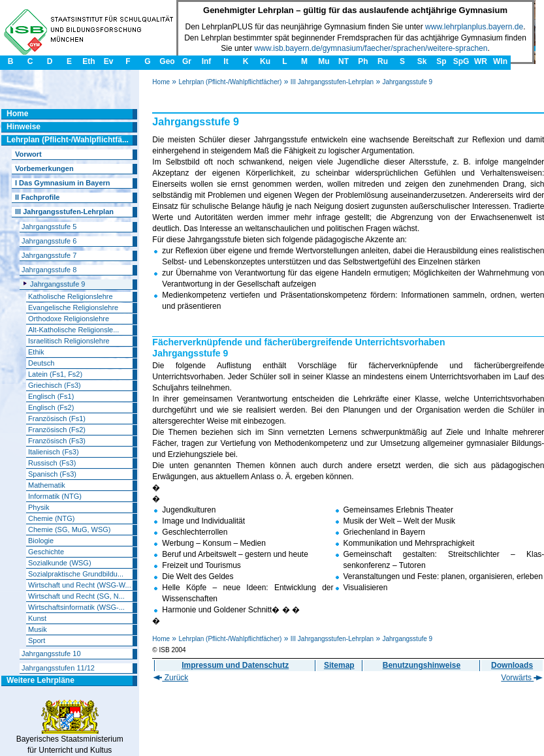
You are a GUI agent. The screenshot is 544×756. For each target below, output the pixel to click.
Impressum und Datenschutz (235, 665)
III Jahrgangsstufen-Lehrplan (332, 82)
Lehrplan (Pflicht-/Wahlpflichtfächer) (230, 82)
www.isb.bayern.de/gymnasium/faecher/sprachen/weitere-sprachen (371, 48)
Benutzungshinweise (422, 665)
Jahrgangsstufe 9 (407, 82)
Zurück (171, 678)
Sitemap (339, 665)
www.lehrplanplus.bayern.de (474, 27)
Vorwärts (522, 678)
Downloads (512, 665)
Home (161, 82)
